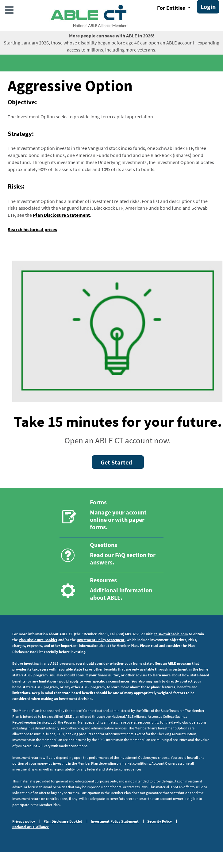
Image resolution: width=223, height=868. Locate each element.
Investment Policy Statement (101, 640)
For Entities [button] (172, 8)
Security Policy (160, 821)
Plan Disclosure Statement (61, 215)
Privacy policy (24, 821)
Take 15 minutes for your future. (118, 422)
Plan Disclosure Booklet (38, 640)
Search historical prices (32, 229)
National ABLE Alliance (31, 827)
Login (208, 7)
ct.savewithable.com (171, 634)
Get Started (116, 462)
